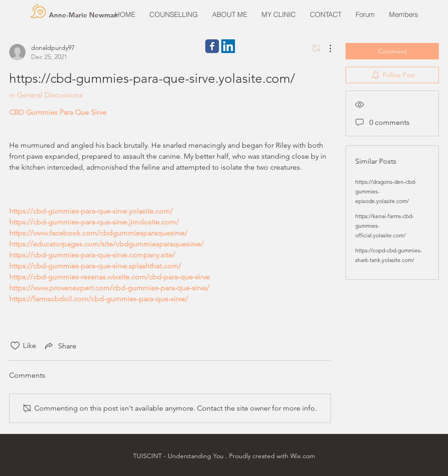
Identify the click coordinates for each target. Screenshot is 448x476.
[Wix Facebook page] (212, 46)
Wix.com (303, 456)
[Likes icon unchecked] (15, 346)
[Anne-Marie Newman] (83, 15)
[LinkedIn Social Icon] (228, 46)
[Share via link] (60, 346)
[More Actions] (325, 48)
